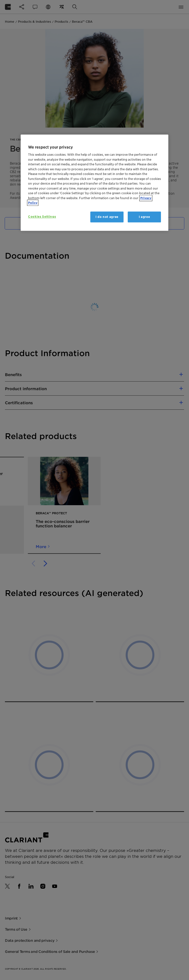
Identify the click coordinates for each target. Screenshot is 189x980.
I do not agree (107, 217)
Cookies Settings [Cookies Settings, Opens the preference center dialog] (42, 217)
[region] (94, 183)
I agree (144, 217)
